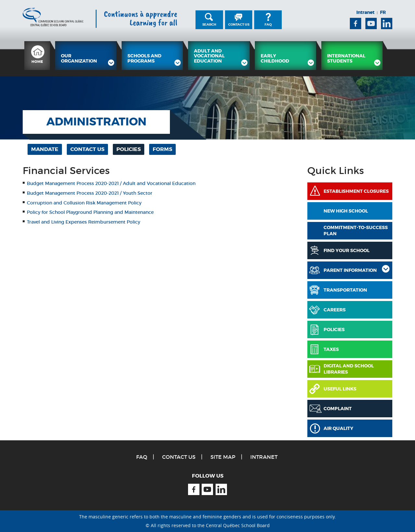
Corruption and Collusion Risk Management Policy (84, 203)
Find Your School (347, 250)
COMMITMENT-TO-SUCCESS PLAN (356, 231)
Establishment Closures (356, 191)
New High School (346, 211)
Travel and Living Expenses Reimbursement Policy (83, 222)
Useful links (340, 389)
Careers (335, 310)
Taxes (331, 349)
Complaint (338, 409)
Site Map (223, 457)
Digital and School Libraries (349, 369)
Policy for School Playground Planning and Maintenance (91, 212)
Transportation (345, 290)
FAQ (268, 24)
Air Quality (338, 428)
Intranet (365, 12)
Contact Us (239, 24)
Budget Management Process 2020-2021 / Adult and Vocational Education (111, 183)
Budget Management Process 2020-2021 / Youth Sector (90, 193)
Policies (334, 330)
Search (209, 24)
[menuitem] (37, 56)
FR (383, 12)
